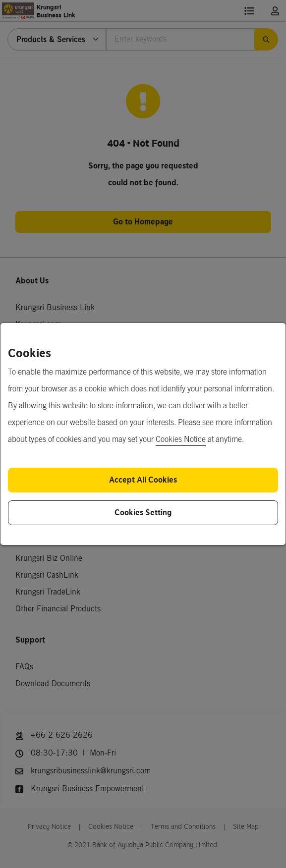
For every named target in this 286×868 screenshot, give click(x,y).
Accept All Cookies (143, 480)
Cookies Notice (181, 440)
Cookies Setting (143, 513)
